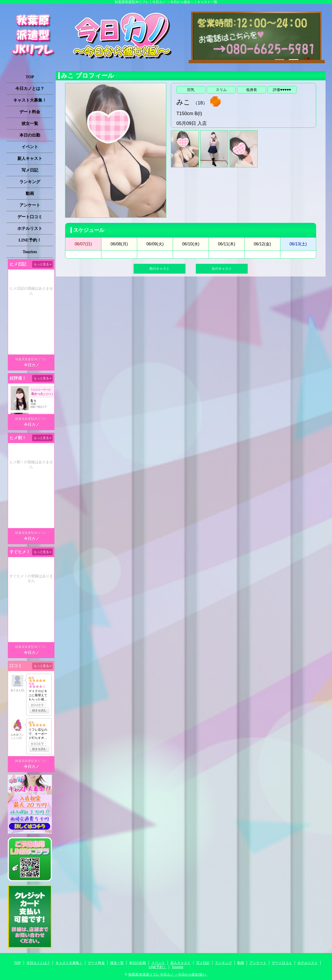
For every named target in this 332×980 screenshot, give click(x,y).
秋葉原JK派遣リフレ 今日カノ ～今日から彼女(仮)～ (168, 974)
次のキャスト (222, 269)
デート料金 (30, 112)
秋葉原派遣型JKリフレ (31, 359)
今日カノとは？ (30, 88)
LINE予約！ (30, 240)
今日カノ (32, 365)
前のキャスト (160, 269)
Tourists (30, 252)
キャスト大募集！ (30, 100)
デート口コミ (30, 217)
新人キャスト (30, 158)
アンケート (30, 205)
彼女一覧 (30, 123)
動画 (30, 193)
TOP (30, 77)
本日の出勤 (30, 135)
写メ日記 (30, 170)
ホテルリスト (30, 228)
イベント (30, 147)
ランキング (30, 182)
